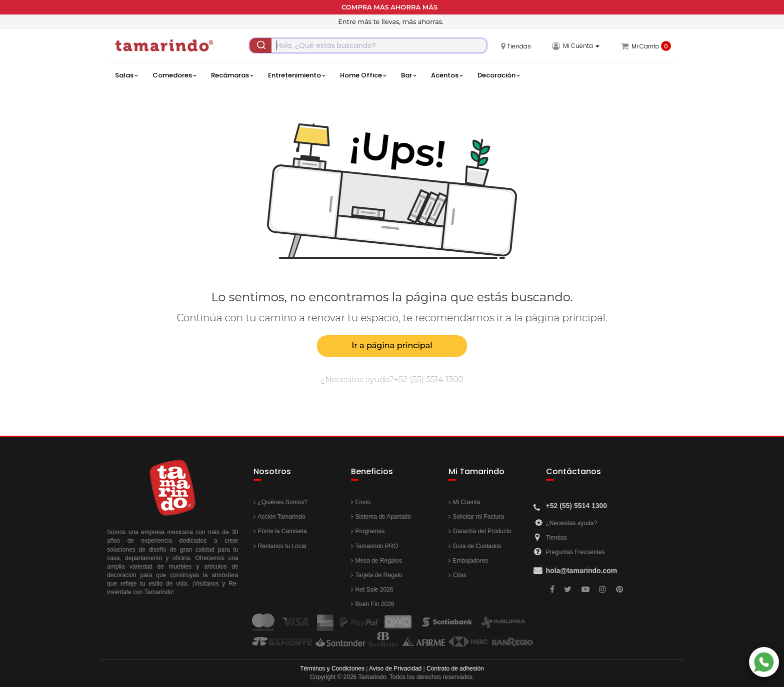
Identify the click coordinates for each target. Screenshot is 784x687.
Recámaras (232, 75)
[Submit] (260, 45)
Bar (408, 75)
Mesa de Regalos (379, 561)
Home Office (363, 75)
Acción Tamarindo (282, 517)
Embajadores (471, 561)
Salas (126, 75)
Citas (460, 575)
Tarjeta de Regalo (379, 575)
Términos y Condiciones (332, 669)
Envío (363, 502)
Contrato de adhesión (455, 669)
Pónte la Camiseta (282, 531)
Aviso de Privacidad (395, 669)
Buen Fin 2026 (375, 604)
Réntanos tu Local (282, 546)
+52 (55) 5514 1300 (429, 379)
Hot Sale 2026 (374, 590)
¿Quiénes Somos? (283, 502)
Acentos (447, 75)
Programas (370, 531)
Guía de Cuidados (477, 546)
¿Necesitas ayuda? (572, 523)
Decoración (498, 75)
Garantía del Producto (482, 531)
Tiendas (556, 538)
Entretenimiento (296, 75)
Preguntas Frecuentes (575, 552)
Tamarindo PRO (377, 546)
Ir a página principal (392, 345)
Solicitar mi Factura (479, 517)
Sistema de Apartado (383, 517)
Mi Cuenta (467, 502)
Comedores (174, 75)
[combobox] (368, 45)
